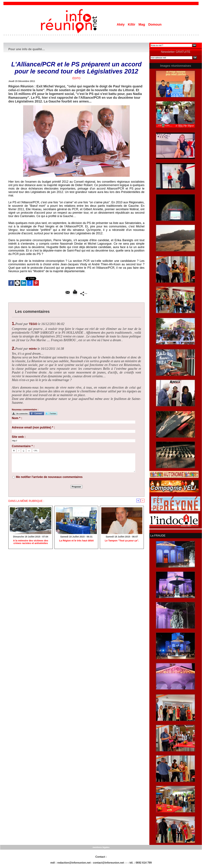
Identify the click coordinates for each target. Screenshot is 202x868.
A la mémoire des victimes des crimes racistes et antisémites (30, 542)
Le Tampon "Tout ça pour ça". (122, 541)
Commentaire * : (23, 446)
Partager (84, 293)
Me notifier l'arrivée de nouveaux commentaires (49, 477)
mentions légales (101, 847)
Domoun (155, 24)
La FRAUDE (158, 535)
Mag (142, 24)
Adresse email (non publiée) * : (33, 427)
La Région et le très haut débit (76, 541)
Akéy (121, 24)
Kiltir (132, 24)
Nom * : (17, 418)
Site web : (19, 437)
